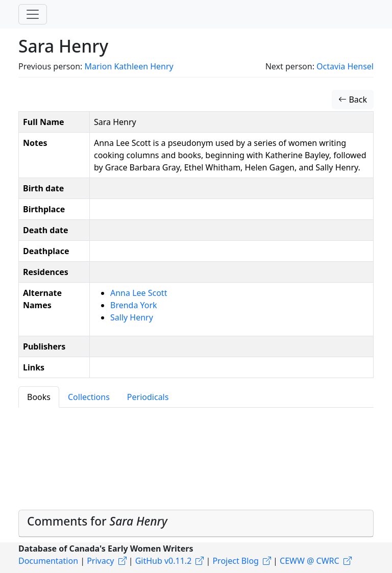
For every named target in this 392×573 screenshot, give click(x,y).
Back (353, 99)
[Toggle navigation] (33, 14)
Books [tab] (39, 397)
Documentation (48, 561)
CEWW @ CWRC (310, 561)
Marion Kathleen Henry (129, 66)
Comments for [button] (97, 521)
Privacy (100, 561)
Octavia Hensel (345, 66)
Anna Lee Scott (139, 293)
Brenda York (134, 305)
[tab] (196, 524)
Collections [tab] (89, 397)
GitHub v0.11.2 (164, 561)
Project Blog (235, 561)
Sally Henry (132, 317)
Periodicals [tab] (148, 397)
